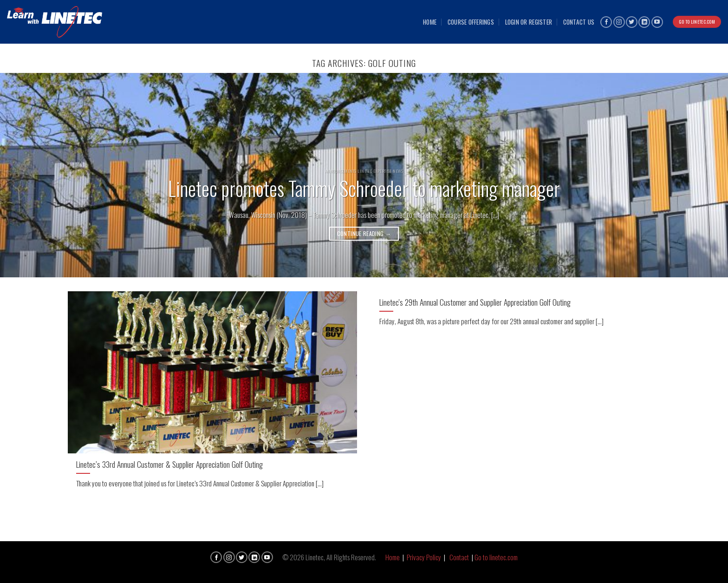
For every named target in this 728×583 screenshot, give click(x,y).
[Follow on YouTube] (657, 22)
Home (430, 22)
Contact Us (579, 22)
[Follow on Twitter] (632, 22)
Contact (459, 557)
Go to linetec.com (496, 557)
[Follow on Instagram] (619, 22)
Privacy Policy (424, 557)
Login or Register (529, 22)
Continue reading (364, 233)
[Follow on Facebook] (606, 22)
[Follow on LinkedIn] (644, 22)
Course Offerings (471, 22)
